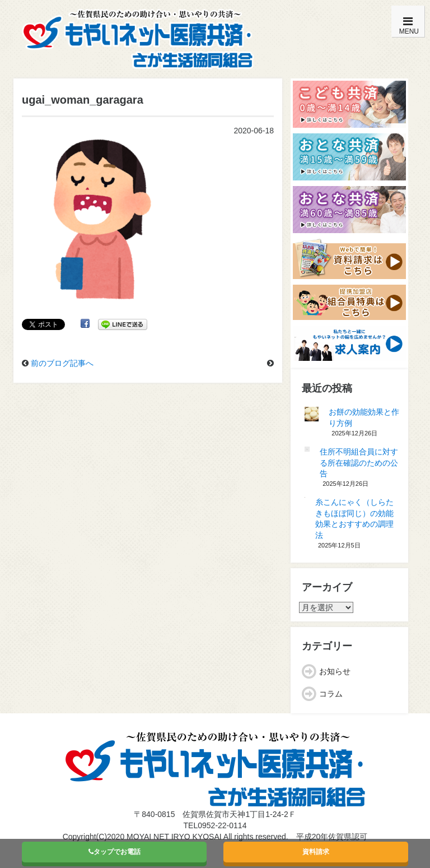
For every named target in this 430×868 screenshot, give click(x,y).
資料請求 (316, 852)
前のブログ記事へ (62, 363)
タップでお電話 (114, 852)
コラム (331, 694)
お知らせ (335, 671)
